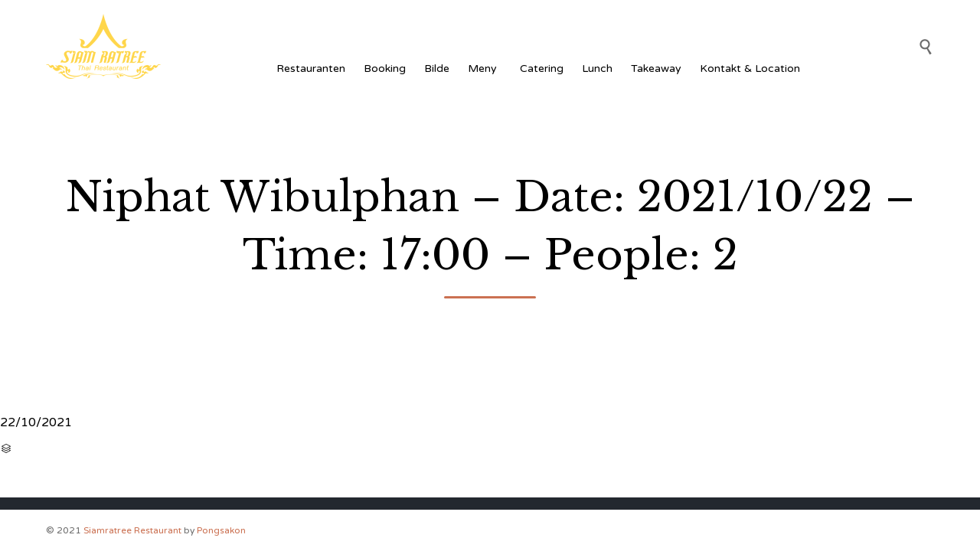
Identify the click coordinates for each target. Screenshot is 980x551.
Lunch (597, 68)
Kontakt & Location (750, 68)
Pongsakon (221, 530)
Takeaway (656, 68)
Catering (542, 68)
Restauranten (311, 68)
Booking (385, 68)
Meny (485, 68)
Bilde (437, 68)
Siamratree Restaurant (132, 530)
